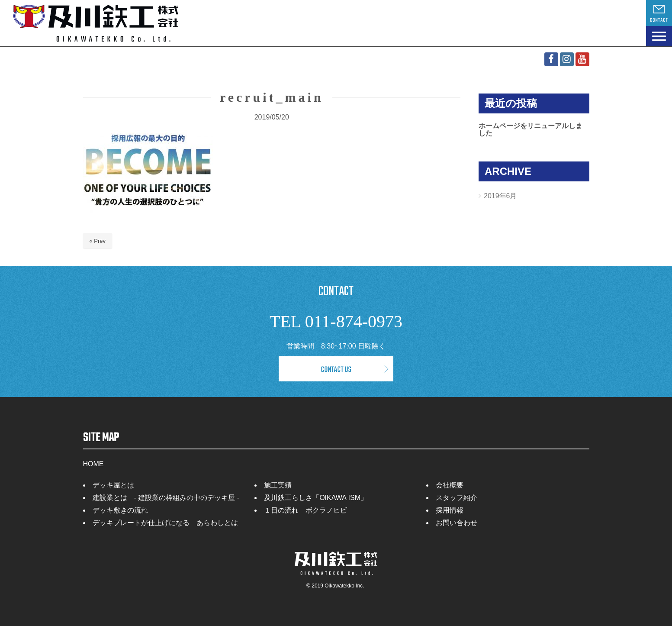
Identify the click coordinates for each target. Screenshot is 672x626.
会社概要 (450, 485)
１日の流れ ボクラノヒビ (305, 510)
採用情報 (450, 510)
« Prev (98, 241)
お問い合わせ (457, 523)
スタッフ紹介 (457, 498)
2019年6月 (500, 196)
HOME (93, 464)
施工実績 (278, 485)
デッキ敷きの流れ (120, 510)
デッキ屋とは (113, 485)
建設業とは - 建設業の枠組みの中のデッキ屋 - (166, 498)
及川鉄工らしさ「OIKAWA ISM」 (316, 498)
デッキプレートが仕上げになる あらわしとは (165, 523)
